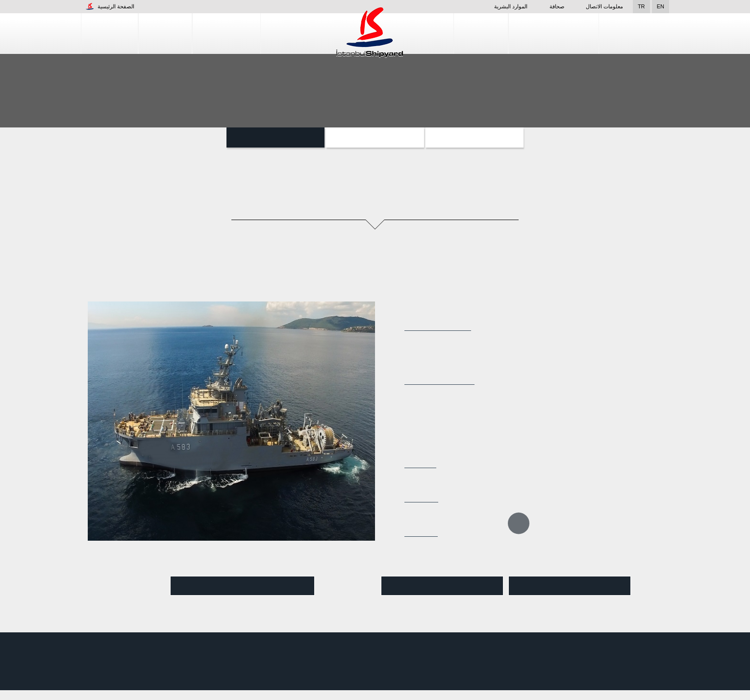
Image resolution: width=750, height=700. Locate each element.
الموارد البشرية (497, 6)
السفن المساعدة (275, 137)
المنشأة (165, 34)
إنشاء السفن (226, 34)
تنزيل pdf (570, 586)
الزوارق (375, 137)
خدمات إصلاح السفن (554, 34)
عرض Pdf (442, 586)
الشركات (110, 34)
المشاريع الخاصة (475, 137)
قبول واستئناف (699, 685)
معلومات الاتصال (604, 6)
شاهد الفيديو (243, 586)
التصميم (481, 34)
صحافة (551, 6)
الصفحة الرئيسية (110, 6)
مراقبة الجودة (634, 34)
